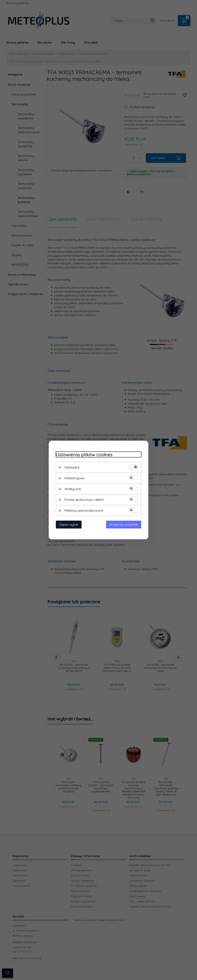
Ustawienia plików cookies (83, 454)
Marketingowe (73, 478)
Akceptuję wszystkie (125, 524)
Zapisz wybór (67, 524)
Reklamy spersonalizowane (82, 510)
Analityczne (71, 489)
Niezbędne (70, 467)
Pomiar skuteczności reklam (83, 500)
